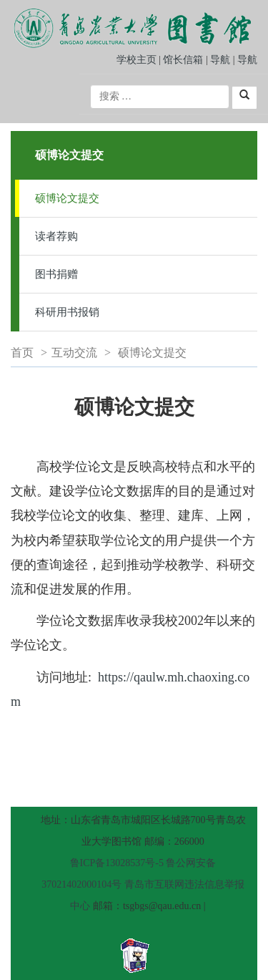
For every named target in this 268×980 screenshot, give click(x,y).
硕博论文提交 (67, 198)
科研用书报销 (67, 312)
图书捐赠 (56, 274)
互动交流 (74, 353)
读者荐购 (56, 236)
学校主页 (137, 60)
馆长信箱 (184, 60)
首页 (22, 353)
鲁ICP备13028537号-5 (117, 863)
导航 (220, 60)
